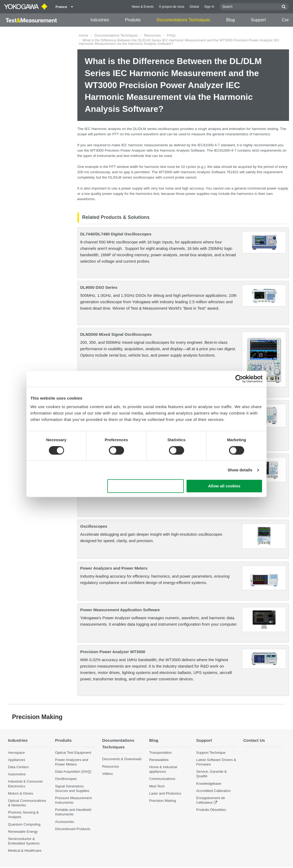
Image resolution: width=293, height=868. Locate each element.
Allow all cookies (224, 486)
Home (84, 35)
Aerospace (16, 753)
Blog (231, 20)
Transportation (161, 753)
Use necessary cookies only (146, 486)
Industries (100, 20)
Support (258, 20)
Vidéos (108, 774)
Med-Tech (157, 786)
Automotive (17, 774)
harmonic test (155, 167)
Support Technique (211, 753)
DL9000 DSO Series (99, 287)
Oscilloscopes (94, 526)
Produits (133, 20)
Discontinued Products (73, 829)
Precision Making (163, 801)
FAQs (171, 35)
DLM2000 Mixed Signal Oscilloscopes (116, 334)
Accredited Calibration (213, 791)
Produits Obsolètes (211, 810)
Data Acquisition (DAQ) (73, 772)
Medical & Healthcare (25, 851)
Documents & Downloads (122, 759)
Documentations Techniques (183, 20)
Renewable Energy (23, 832)
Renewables (159, 760)
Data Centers (18, 767)
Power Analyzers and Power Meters (114, 568)
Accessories (64, 822)
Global (194, 7)
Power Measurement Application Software (120, 610)
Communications (162, 779)
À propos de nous (172, 7)
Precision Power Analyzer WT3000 (113, 652)
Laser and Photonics (165, 793)
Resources (152, 35)
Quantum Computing (24, 824)
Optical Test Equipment (73, 753)
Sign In (209, 7)
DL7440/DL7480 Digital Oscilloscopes (116, 234)
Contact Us (254, 740)
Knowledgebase (209, 784)
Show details (240, 470)
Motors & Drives (21, 793)
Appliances (17, 760)
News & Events (143, 7)
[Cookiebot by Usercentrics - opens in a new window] (239, 379)
